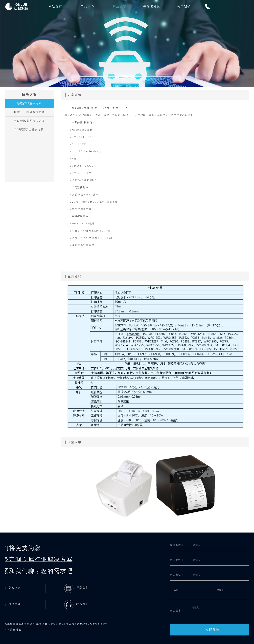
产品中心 (87, 7)
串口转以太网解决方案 (28, 121)
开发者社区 (152, 7)
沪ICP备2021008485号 (19, 624)
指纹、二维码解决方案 (28, 112)
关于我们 (184, 7)
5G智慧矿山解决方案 (28, 129)
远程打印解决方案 (28, 103)
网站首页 (55, 7)
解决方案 (120, 7)
